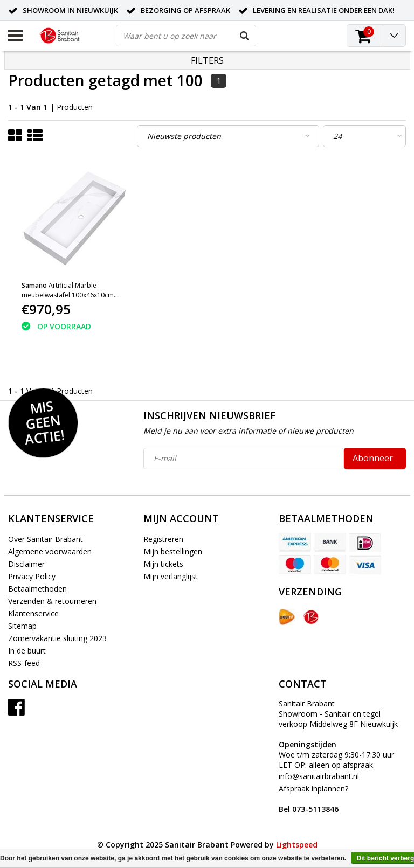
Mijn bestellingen (173, 551)
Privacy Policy (32, 576)
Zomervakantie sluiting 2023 (57, 638)
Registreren (163, 539)
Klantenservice (33, 613)
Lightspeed (297, 845)
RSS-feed (24, 663)
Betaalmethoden (37, 589)
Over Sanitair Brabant (46, 539)
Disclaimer (26, 564)
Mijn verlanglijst (171, 576)
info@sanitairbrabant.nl (319, 776)
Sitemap (22, 626)
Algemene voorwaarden (50, 551)
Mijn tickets (163, 564)
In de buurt (27, 651)
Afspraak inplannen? (313, 799)
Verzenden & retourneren (52, 601)
